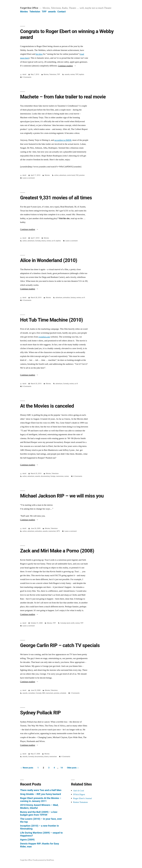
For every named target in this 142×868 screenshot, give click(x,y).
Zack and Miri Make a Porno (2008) (57, 551)
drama (44, 241)
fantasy (73, 298)
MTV (58, 531)
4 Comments (27, 300)
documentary (45, 476)
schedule (63, 693)
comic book (71, 175)
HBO (44, 693)
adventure (63, 175)
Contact (61, 12)
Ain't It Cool (79, 791)
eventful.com (44, 337)
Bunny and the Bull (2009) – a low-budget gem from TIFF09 (39, 813)
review (72, 74)
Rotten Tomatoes (81, 802)
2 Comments (27, 77)
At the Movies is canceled (47, 406)
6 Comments (27, 386)
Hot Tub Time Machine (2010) (52, 320)
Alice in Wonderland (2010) (49, 260)
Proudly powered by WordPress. (43, 860)
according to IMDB (63, 140)
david (24, 74)
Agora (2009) (27, 840)
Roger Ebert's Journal (82, 798)
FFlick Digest (79, 794)
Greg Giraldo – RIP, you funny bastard (40, 794)
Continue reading (67, 66)
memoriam (60, 476)
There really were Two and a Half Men (41, 790)
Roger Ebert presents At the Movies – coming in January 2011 (41, 800)
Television (35, 12)
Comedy (38, 241)
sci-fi (53, 241)
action (56, 175)
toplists (82, 74)
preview (82, 175)
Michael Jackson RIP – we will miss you (62, 496)
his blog (39, 54)
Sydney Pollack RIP (40, 713)
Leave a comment (29, 178)
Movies (24, 12)
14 (62, 768)
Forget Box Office (29, 8)
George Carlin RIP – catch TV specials (60, 645)
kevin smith (71, 623)
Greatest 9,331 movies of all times (56, 198)
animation (66, 298)
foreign (53, 476)
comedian (32, 693)
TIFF (44, 12)
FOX (77, 175)
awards (52, 12)
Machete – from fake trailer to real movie (63, 97)
